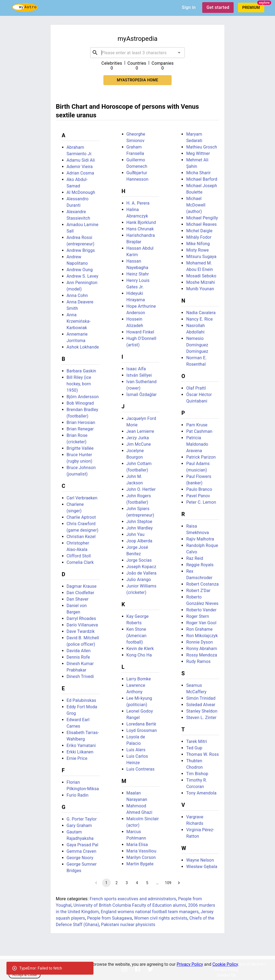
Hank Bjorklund (141, 222)
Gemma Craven (82, 851)
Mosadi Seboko (201, 276)
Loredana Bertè (141, 724)
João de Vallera (142, 573)
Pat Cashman (199, 431)
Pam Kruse (197, 425)
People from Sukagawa (109, 918)
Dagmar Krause (82, 586)
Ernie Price (77, 758)
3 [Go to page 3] (127, 883)
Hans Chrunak (140, 229)
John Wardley (140, 528)
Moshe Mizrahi (200, 282)
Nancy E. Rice (199, 319)
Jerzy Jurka (138, 438)
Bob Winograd (80, 403)
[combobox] (137, 53)
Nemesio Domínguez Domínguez (197, 345)
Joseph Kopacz (141, 567)
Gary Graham (79, 825)
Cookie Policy (225, 964)
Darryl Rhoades (81, 618)
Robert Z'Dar (198, 591)
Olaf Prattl (196, 388)
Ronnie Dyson (199, 642)
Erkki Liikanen (80, 752)
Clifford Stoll (79, 556)
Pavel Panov (198, 496)
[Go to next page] (179, 883)
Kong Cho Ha (139, 655)
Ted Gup (194, 748)
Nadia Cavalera (201, 313)
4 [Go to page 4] (137, 883)
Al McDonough (81, 192)
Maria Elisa (137, 845)
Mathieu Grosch (202, 147)
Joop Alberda (140, 541)
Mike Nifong (198, 244)
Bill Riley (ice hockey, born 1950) (79, 384)
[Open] (179, 53)
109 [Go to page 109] (168, 883)
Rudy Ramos (198, 661)
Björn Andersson (83, 397)
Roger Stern (198, 616)
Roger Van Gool (201, 623)
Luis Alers (136, 750)
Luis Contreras (141, 769)
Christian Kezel (81, 537)
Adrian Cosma (80, 173)
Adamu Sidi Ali (81, 160)
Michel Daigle (199, 231)
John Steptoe (139, 522)
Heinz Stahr (138, 274)
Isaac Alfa (136, 369)
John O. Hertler (141, 489)
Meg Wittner (198, 153)
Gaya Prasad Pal (82, 845)
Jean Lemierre (140, 431)
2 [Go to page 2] (117, 883)
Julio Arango (139, 580)
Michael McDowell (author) (196, 205)
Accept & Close (25, 975)
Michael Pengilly (202, 218)
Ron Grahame (199, 629)
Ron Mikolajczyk (202, 636)
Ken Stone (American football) (137, 636)
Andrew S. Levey (83, 276)
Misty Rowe (197, 250)
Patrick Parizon (201, 457)
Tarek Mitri (196, 741)
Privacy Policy (190, 964)
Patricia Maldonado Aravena (197, 444)
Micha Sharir (198, 173)
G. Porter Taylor (82, 819)
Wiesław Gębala (202, 867)
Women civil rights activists (161, 918)
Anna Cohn (77, 295)
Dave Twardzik (81, 631)
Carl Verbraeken (82, 498)
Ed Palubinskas (82, 700)
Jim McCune (139, 444)
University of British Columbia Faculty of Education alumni (130, 905)
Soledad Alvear (201, 705)
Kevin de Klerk (140, 649)
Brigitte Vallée (80, 448)
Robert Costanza (202, 584)
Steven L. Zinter (201, 718)
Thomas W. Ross (202, 754)
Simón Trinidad (201, 698)
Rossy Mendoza (202, 655)
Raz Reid (195, 558)
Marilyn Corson (141, 857)
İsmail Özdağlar (142, 395)
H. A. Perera (138, 203)
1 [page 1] (106, 883)
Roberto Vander (201, 610)
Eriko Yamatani (81, 745)
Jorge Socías (139, 560)
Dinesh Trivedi (80, 676)
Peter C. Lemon (201, 502)
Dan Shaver (78, 599)
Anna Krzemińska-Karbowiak (79, 321)
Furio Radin (78, 795)
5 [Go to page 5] (147, 883)
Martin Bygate (140, 864)
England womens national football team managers (150, 912)
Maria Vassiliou (142, 851)
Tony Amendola (201, 793)
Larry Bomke (139, 679)
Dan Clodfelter (80, 593)
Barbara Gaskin (81, 371)
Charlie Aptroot (81, 517)
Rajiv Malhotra (200, 539)
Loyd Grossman (142, 730)
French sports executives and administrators (133, 899)
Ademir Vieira (80, 167)
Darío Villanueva (82, 625)
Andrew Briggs (81, 250)
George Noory (80, 858)
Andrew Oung (80, 270)
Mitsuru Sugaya (201, 257)
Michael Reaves (201, 224)
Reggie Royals (200, 565)
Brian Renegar (80, 429)
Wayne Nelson (200, 860)
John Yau (135, 534)
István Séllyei (139, 375)
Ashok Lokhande (83, 347)
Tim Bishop (197, 774)
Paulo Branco (199, 489)
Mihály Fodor (199, 237)
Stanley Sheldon (202, 711)
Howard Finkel (140, 332)
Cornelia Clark (80, 562)
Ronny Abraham (202, 649)
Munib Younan (200, 289)
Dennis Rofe (78, 657)
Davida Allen (79, 651)
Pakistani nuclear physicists (128, 925)
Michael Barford (202, 179)
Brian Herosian (81, 422)
